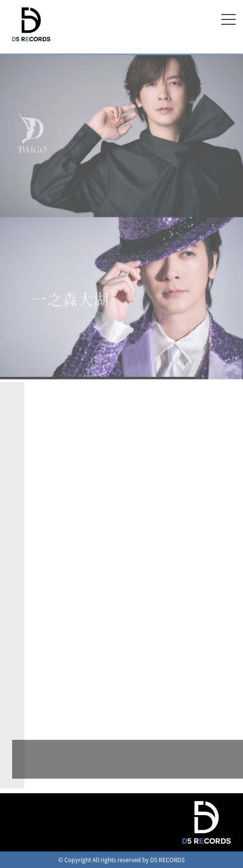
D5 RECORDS (27, 42)
